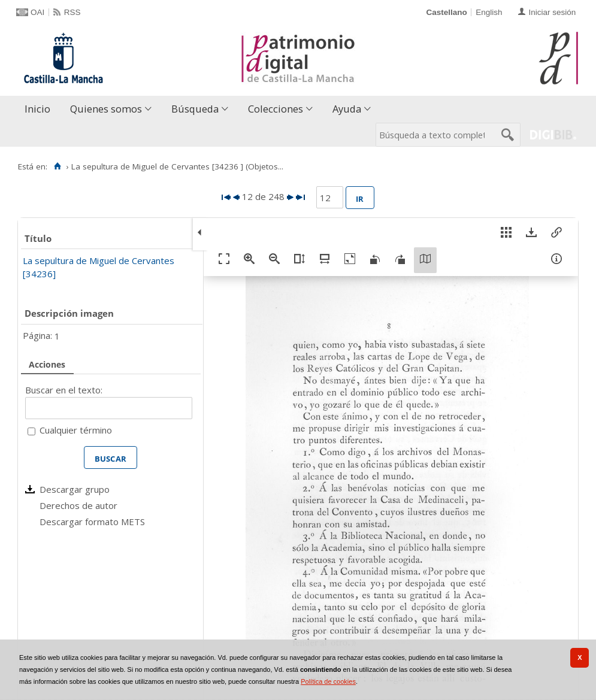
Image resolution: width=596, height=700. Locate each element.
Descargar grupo (75, 489)
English (489, 12)
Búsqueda (195, 109)
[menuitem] (40, 109)
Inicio (37, 109)
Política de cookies (328, 681)
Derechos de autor (78, 505)
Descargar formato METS (92, 522)
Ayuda (347, 109)
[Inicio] (57, 166)
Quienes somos (106, 109)
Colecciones (276, 109)
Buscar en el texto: (64, 390)
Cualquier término (76, 430)
